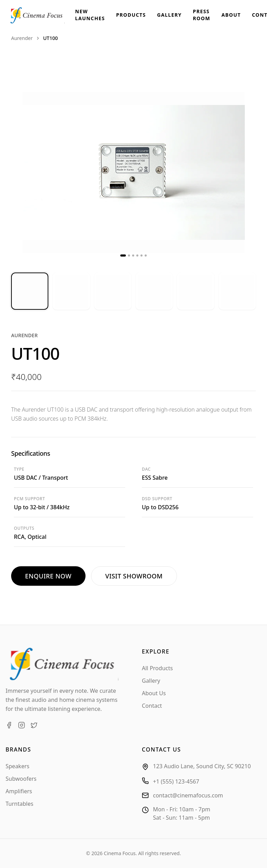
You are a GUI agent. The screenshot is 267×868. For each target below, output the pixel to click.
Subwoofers (21, 779)
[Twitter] (34, 725)
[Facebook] (9, 725)
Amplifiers (19, 791)
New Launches (90, 15)
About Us (154, 693)
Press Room (202, 15)
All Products (157, 668)
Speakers (17, 766)
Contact (152, 706)
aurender (22, 38)
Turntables (19, 804)
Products (131, 15)
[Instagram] (22, 725)
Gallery (169, 15)
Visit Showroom (134, 576)
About (231, 15)
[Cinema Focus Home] (42, 15)
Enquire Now (48, 576)
